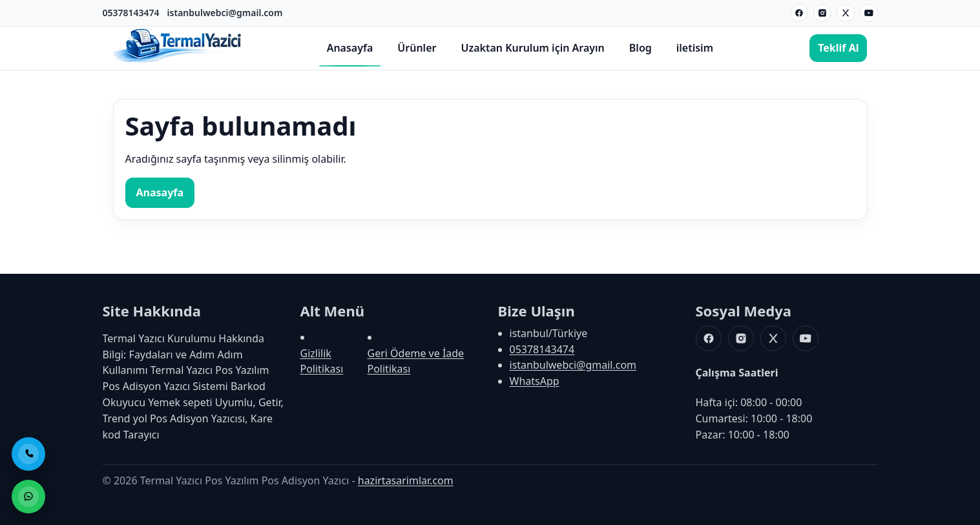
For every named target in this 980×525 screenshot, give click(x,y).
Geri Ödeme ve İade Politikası (416, 361)
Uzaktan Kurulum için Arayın (532, 48)
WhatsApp (535, 381)
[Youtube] (869, 13)
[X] (846, 13)
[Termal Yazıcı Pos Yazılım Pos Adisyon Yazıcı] (178, 61)
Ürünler (417, 48)
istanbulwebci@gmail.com (225, 13)
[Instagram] (822, 13)
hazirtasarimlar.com (406, 480)
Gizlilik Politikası (322, 361)
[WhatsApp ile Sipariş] (28, 497)
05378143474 (131, 13)
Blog (641, 48)
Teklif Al (838, 48)
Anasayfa (350, 48)
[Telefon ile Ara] (28, 454)
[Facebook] (799, 13)
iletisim (695, 48)
